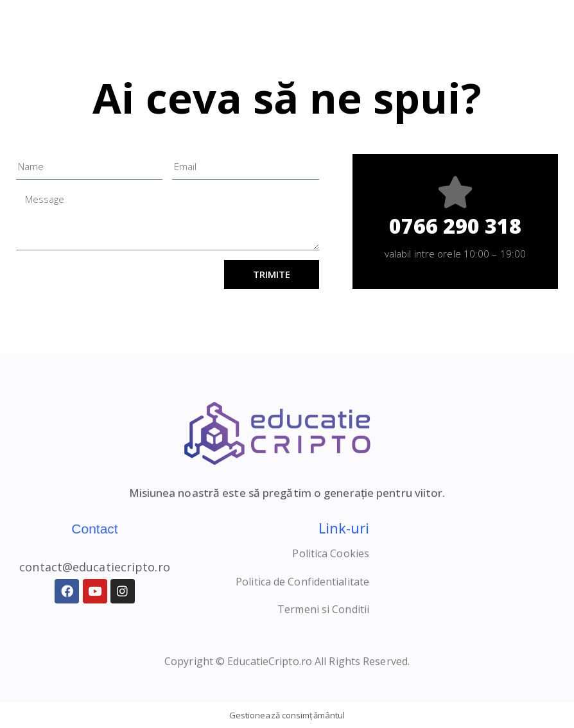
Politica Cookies (331, 553)
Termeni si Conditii (323, 609)
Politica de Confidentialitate (302, 582)
